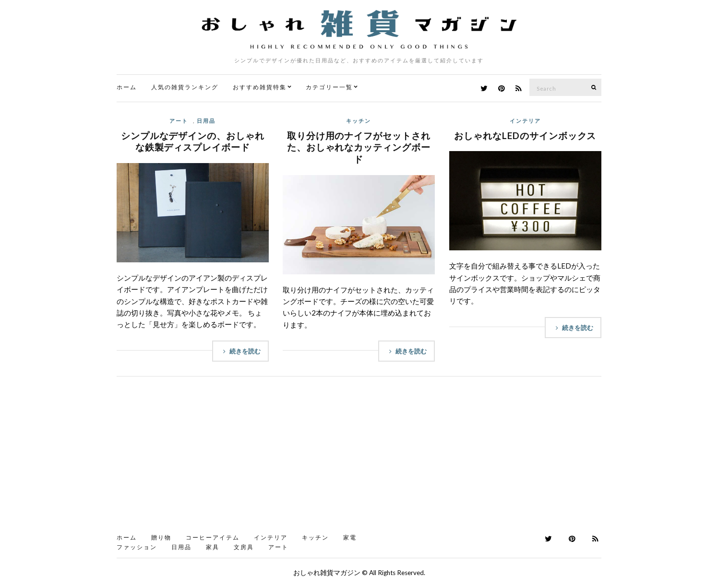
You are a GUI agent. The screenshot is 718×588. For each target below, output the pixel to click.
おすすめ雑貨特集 (260, 87)
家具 (213, 547)
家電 (350, 537)
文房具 (244, 547)
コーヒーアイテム (213, 537)
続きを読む (240, 351)
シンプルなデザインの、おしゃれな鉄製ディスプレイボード (193, 141)
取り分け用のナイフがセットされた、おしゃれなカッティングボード (359, 147)
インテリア (525, 121)
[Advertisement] (359, 458)
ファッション (137, 547)
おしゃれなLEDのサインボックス (525, 135)
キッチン (359, 121)
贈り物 (161, 537)
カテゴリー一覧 (329, 87)
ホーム (127, 87)
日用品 (206, 121)
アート (179, 121)
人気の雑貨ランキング (185, 87)
